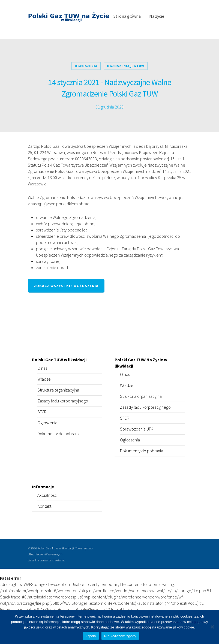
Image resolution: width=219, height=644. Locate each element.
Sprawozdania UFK (137, 429)
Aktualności (47, 495)
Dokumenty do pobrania (59, 434)
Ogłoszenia (86, 66)
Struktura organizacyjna (58, 390)
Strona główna (127, 16)
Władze (44, 379)
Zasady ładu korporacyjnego (63, 401)
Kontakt (44, 506)
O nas (42, 368)
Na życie (157, 16)
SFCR (42, 412)
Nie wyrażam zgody (120, 636)
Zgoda (91, 636)
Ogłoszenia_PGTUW (126, 66)
